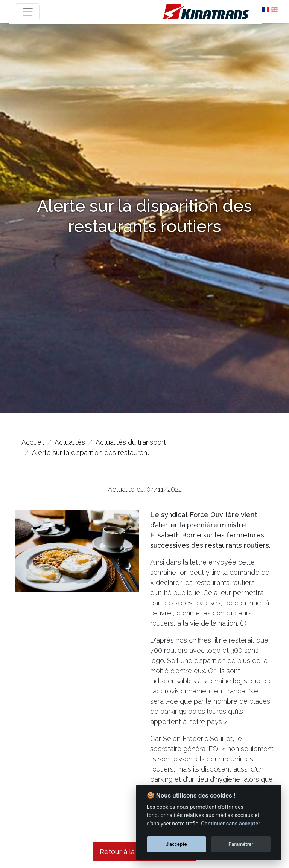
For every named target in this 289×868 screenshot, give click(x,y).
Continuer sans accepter (230, 824)
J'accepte (176, 844)
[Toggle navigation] (28, 12)
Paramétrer (241, 844)
